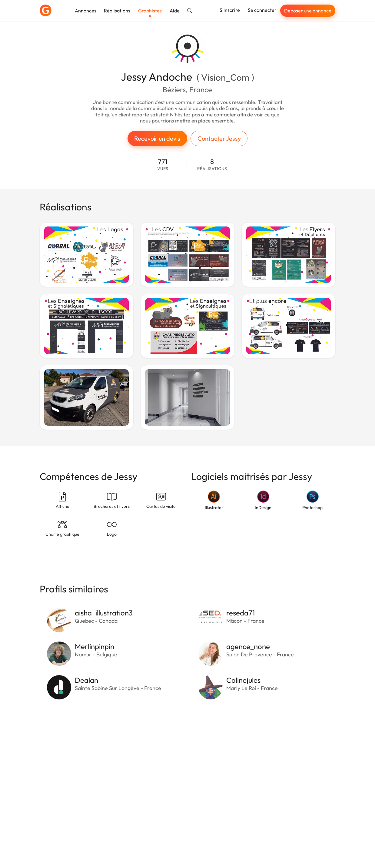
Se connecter (262, 10)
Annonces (86, 11)
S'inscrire (230, 10)
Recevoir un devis (157, 138)
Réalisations (117, 11)
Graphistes (150, 11)
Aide (175, 11)
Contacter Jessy (219, 138)
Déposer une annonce (308, 11)
